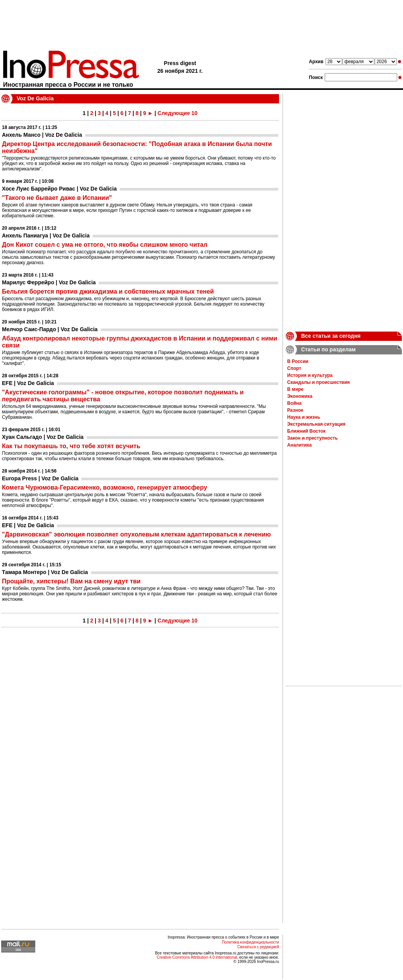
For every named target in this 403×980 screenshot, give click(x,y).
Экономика (300, 396)
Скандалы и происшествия (319, 382)
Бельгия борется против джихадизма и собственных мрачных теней (108, 291)
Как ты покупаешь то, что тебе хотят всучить (71, 446)
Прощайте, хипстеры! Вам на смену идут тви (71, 581)
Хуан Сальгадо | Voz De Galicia (43, 437)
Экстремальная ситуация (316, 424)
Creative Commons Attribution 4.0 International (197, 957)
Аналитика (300, 445)
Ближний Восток (306, 431)
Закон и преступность (313, 438)
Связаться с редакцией (258, 947)
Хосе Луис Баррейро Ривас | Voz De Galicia (59, 189)
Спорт (294, 368)
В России (298, 361)
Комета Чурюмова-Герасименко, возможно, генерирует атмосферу (104, 487)
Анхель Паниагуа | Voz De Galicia (46, 236)
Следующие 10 (178, 113)
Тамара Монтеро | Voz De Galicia (45, 572)
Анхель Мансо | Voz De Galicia (42, 135)
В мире (295, 389)
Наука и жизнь (304, 417)
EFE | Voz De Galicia (28, 383)
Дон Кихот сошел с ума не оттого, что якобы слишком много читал (105, 245)
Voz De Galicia (35, 98)
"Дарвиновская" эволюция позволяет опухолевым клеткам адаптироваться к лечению (136, 534)
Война (294, 403)
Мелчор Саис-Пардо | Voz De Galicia (50, 329)
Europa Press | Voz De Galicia (40, 478)
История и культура (310, 375)
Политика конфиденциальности (250, 942)
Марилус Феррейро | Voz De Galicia (49, 282)
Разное (295, 410)
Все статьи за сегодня (331, 336)
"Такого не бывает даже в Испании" (57, 198)
